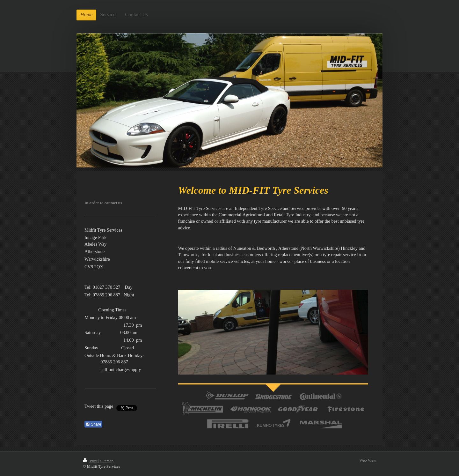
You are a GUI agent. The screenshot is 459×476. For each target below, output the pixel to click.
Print (91, 461)
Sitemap (107, 461)
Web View (368, 460)
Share (93, 424)
